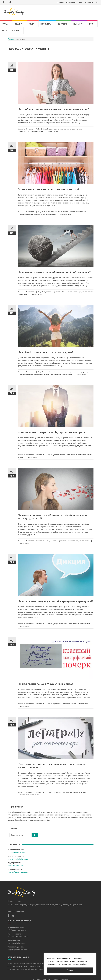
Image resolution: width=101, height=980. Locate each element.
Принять (70, 970)
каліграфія (66, 704)
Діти (91, 24)
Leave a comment (53, 131)
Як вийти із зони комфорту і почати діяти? (46, 352)
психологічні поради (26, 214)
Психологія (46, 24)
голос (55, 541)
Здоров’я (62, 24)
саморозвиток (24, 131)
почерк (74, 704)
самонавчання (77, 129)
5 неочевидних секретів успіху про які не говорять (52, 432)
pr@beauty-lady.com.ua (16, 865)
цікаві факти (35, 795)
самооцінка (23, 294)
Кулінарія (78, 24)
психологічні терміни (42, 374)
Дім (4, 31)
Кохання (18, 24)
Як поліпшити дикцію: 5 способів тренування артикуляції (56, 601)
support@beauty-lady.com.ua (18, 872)
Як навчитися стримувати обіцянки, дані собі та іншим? (54, 272)
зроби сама (63, 541)
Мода (31, 24)
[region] (70, 964)
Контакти (89, 2)
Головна (60, 2)
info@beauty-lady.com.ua (17, 852)
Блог (81, 2)
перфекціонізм (63, 212)
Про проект (71, 2)
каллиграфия (67, 792)
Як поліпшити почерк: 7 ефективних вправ (46, 684)
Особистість (30, 129)
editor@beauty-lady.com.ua (18, 859)
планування (67, 129)
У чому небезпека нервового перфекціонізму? (49, 189)
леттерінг (77, 792)
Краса (5, 24)
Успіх (38, 129)
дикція (56, 624)
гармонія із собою (50, 212)
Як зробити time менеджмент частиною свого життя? (54, 109)
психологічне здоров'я (78, 212)
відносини (48, 292)
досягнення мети (55, 129)
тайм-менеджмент (36, 131)
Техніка (15, 31)
